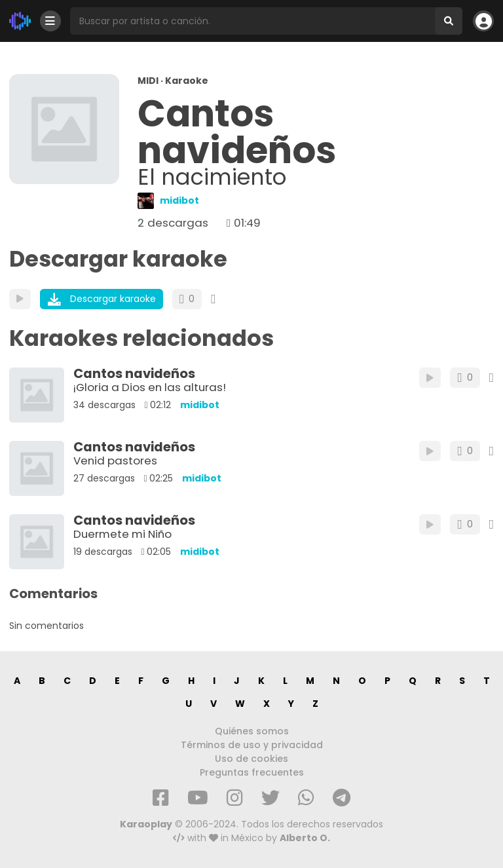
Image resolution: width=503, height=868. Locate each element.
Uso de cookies (251, 759)
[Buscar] (449, 21)
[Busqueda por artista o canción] (252, 21)
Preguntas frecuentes (252, 772)
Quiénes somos (252, 731)
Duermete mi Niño (122, 534)
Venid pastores (115, 461)
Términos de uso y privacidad (252, 745)
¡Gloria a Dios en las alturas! (150, 387)
